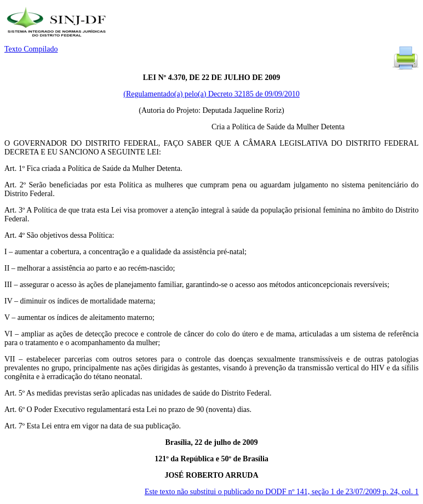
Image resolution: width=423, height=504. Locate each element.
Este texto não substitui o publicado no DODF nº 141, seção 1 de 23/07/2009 (282, 492)
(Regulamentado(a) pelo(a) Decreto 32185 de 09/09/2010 (211, 94)
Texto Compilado (31, 49)
